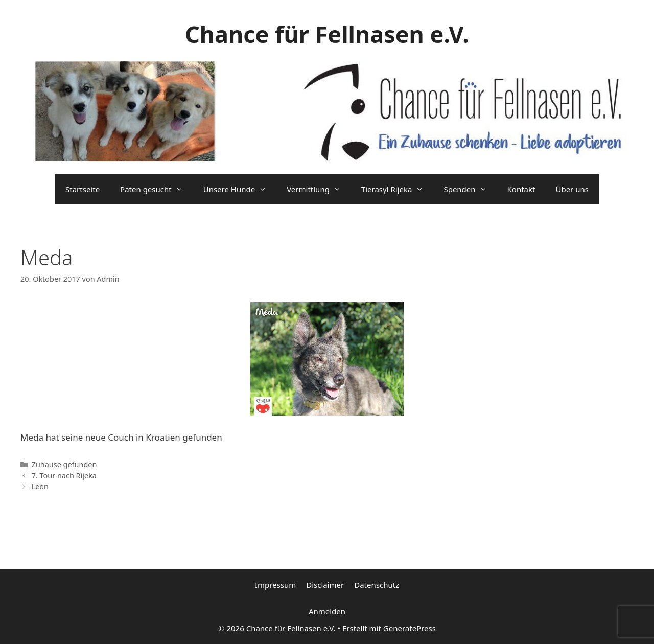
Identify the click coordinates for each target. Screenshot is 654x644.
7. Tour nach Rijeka (64, 476)
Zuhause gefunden (64, 464)
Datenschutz (377, 585)
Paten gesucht (157, 189)
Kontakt (521, 189)
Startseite (83, 189)
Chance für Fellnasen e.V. (327, 34)
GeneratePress (410, 628)
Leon (40, 486)
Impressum (275, 585)
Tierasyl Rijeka (398, 189)
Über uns (572, 189)
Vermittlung (319, 189)
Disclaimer (325, 585)
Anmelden (327, 611)
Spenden (470, 189)
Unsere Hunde (240, 189)
